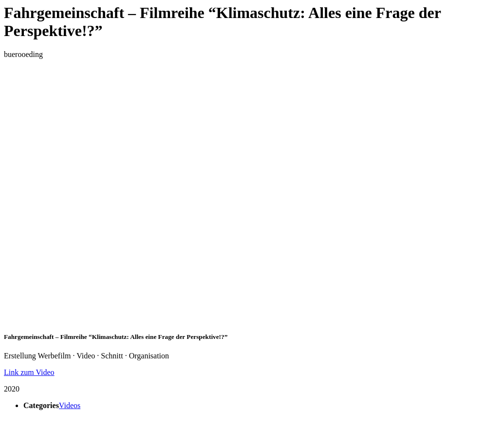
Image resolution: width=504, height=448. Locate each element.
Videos (70, 405)
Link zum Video (29, 372)
